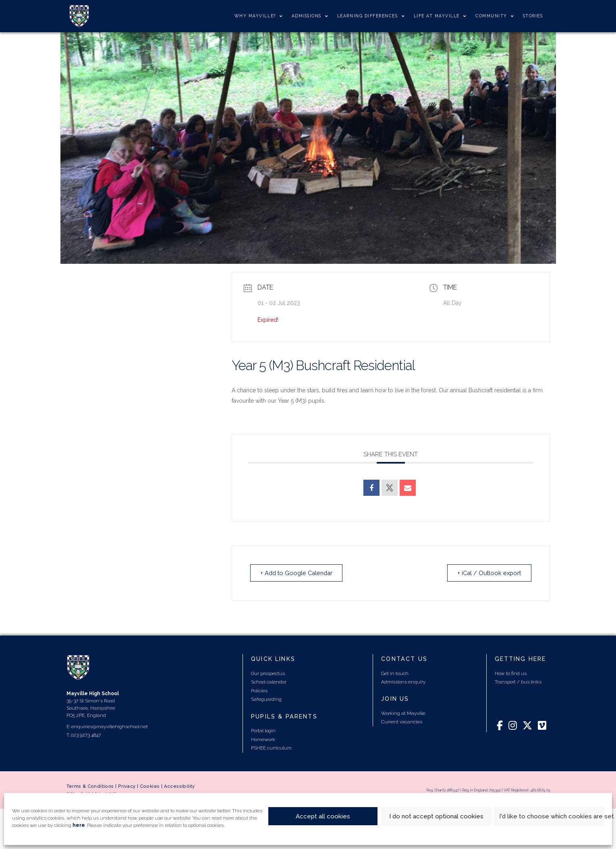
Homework (263, 739)
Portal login (263, 731)
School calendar (269, 682)
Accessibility (179, 786)
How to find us (511, 673)
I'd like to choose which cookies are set (552, 816)
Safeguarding (266, 700)
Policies (259, 691)
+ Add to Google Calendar (300, 573)
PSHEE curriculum (271, 748)
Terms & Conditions (90, 786)
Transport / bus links (518, 682)
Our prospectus (268, 673)
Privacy (127, 786)
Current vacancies (402, 722)
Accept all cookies (323, 816)
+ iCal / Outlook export (487, 573)
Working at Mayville (403, 713)
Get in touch (395, 673)
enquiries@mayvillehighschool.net (110, 727)
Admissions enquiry (403, 682)
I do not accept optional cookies (436, 816)
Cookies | (152, 786)
